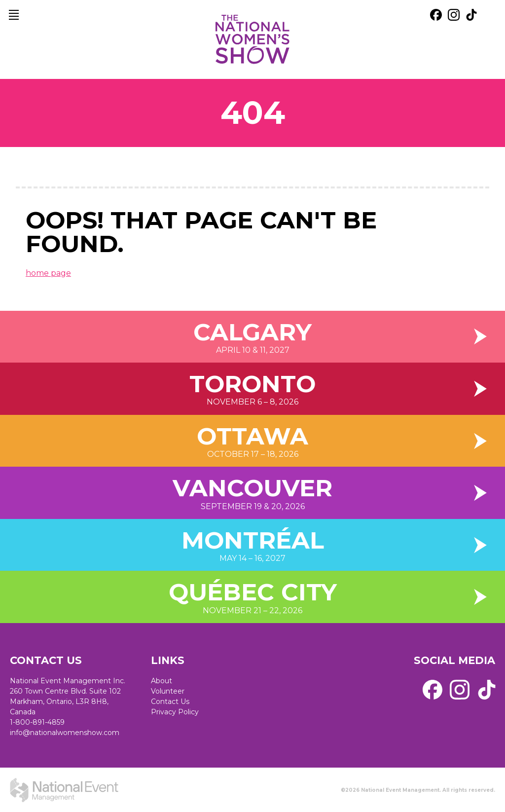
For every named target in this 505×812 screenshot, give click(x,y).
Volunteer (168, 691)
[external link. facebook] (436, 15)
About (162, 681)
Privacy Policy (175, 712)
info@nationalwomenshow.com (65, 733)
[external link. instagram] (454, 15)
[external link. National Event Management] (64, 790)
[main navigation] (14, 15)
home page (48, 273)
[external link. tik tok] (471, 15)
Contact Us (170, 701)
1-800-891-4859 (37, 722)
